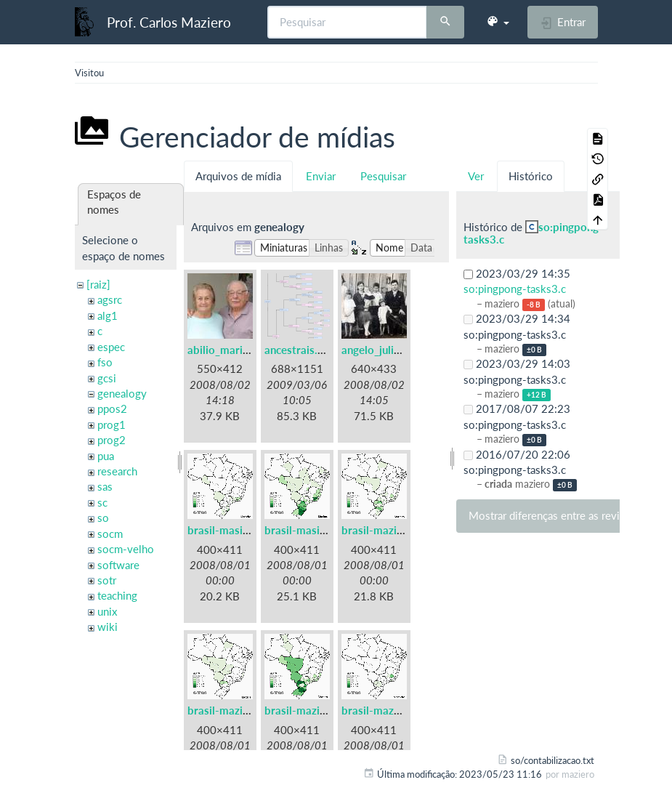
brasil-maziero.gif (308, 710)
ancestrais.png (300, 350)
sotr (107, 580)
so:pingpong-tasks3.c (533, 233)
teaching (117, 595)
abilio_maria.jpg (227, 350)
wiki (108, 627)
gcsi (107, 378)
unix (107, 611)
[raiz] (98, 284)
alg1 (108, 315)
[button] (498, 22)
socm (110, 534)
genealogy (122, 393)
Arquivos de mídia (238, 176)
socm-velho (126, 549)
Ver (476, 176)
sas (105, 486)
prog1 (112, 424)
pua (106, 456)
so (103, 518)
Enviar (321, 176)
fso (105, 362)
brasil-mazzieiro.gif (389, 710)
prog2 (112, 440)
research (117, 471)
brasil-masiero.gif (308, 530)
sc (102, 502)
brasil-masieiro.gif (232, 530)
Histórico (531, 176)
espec (111, 347)
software (118, 565)
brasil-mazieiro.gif (386, 530)
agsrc (110, 299)
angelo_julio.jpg (380, 350)
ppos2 (112, 408)
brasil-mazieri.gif (229, 710)
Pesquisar (383, 176)
